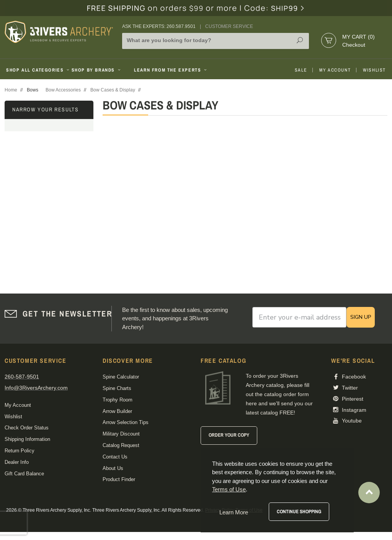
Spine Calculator (121, 377)
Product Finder (119, 479)
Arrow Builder (117, 411)
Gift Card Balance (24, 474)
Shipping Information (27, 439)
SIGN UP (361, 317)
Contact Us (115, 457)
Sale (301, 70)
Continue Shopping (299, 511)
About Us (113, 468)
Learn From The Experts (171, 70)
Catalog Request (121, 445)
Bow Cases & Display (113, 90)
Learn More (234, 512)
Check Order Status (27, 428)
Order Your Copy (229, 435)
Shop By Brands (97, 70)
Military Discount (121, 434)
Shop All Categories (36, 70)
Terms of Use (229, 489)
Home (11, 90)
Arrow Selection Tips (126, 422)
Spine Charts (117, 388)
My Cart (359, 37)
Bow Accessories (63, 90)
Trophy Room (118, 400)
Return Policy (20, 451)
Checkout (354, 45)
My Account (335, 70)
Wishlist (374, 70)
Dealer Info (17, 462)
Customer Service (229, 26)
